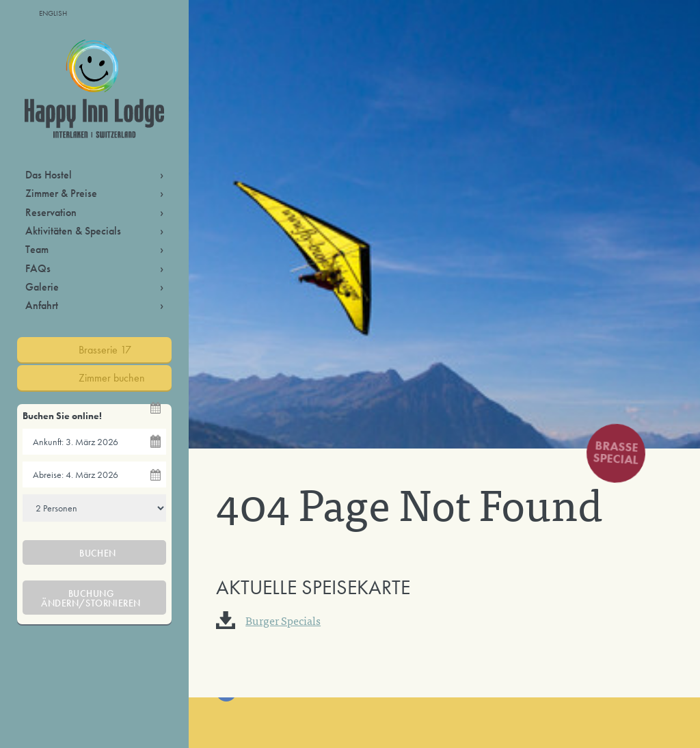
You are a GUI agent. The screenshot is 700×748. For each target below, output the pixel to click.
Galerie (42, 287)
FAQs (38, 268)
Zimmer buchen (112, 378)
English (53, 13)
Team (37, 249)
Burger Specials (283, 620)
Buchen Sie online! (62, 416)
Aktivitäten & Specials (73, 231)
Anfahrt (42, 305)
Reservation (51, 212)
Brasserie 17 (105, 350)
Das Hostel (49, 175)
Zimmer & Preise (61, 193)
